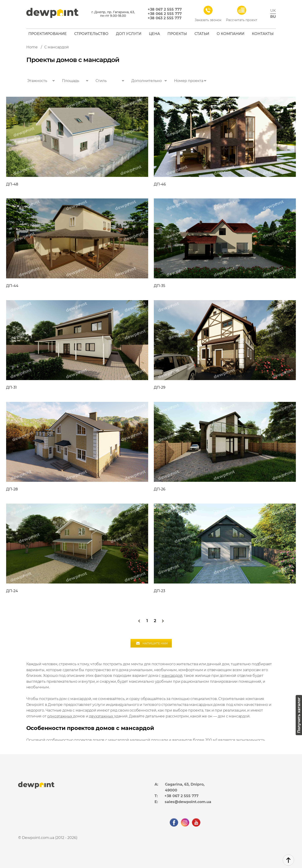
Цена (154, 34)
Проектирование (48, 34)
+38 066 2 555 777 (165, 14)
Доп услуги (129, 34)
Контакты (263, 34)
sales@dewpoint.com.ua (188, 802)
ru (273, 17)
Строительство (91, 34)
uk (273, 11)
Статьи (202, 34)
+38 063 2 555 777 (165, 18)
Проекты (177, 34)
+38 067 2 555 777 (165, 9)
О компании (231, 34)
